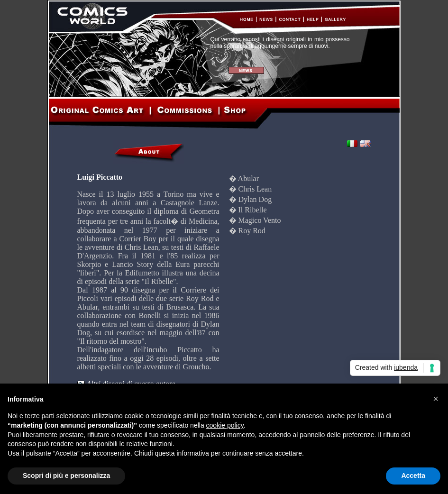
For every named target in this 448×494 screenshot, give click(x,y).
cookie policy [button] (225, 425)
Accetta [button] (413, 476)
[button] (436, 399)
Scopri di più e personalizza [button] (66, 476)
